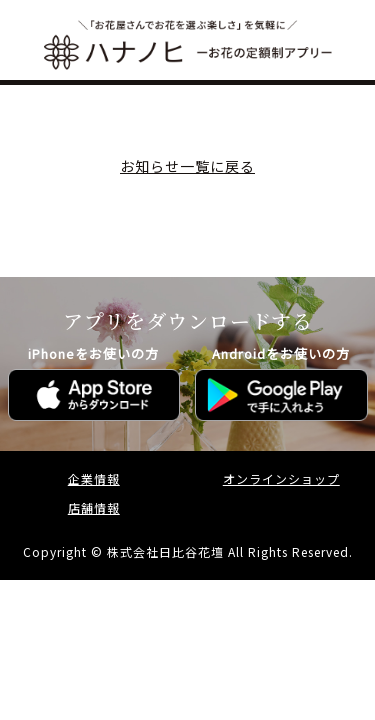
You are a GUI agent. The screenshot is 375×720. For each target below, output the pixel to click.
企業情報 (94, 478)
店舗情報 (94, 507)
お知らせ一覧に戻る (187, 166)
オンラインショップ (281, 478)
